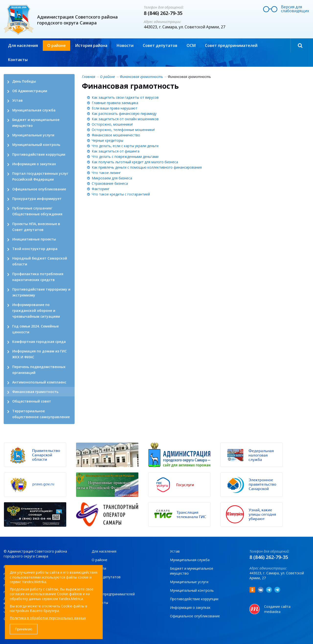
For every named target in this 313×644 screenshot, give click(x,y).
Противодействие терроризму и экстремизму (41, 292)
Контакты (18, 60)
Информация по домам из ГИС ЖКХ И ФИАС (39, 354)
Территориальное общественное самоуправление (41, 414)
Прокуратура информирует (37, 199)
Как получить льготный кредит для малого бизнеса (135, 162)
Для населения (23, 45)
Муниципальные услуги (33, 135)
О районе (56, 45)
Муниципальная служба (34, 110)
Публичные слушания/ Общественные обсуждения (37, 211)
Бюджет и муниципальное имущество (36, 123)
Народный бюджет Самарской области (40, 261)
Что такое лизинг (106, 173)
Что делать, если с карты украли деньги (125, 146)
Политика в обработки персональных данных (48, 618)
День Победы (24, 81)
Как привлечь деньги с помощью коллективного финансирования (147, 167)
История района (91, 45)
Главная (89, 77)
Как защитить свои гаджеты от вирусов (125, 97)
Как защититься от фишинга (116, 151)
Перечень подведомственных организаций (39, 370)
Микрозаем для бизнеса (112, 178)
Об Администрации (30, 91)
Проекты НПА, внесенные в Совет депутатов (36, 227)
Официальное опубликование (39, 189)
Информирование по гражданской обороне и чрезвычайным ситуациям (36, 311)
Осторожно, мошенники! (112, 124)
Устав (17, 100)
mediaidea (272, 612)
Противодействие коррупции (39, 154)
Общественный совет (32, 401)
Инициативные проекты (34, 239)
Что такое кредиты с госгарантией (121, 194)
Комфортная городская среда (39, 342)
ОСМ (191, 45)
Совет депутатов (160, 45)
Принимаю (24, 629)
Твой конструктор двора (35, 249)
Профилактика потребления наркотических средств (38, 277)
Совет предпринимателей (231, 45)
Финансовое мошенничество (116, 135)
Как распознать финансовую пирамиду (124, 114)
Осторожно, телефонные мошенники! (123, 130)
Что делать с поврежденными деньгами (125, 157)
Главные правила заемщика (115, 103)
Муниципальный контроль (36, 145)
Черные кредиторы (107, 140)
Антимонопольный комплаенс (39, 382)
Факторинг (101, 189)
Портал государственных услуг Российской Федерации (40, 176)
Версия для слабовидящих (295, 9)
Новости (125, 45)
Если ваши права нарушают (115, 108)
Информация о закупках (34, 164)
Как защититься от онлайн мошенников (125, 119)
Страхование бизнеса (110, 183)
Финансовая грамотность (35, 392)
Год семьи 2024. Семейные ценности (35, 329)
